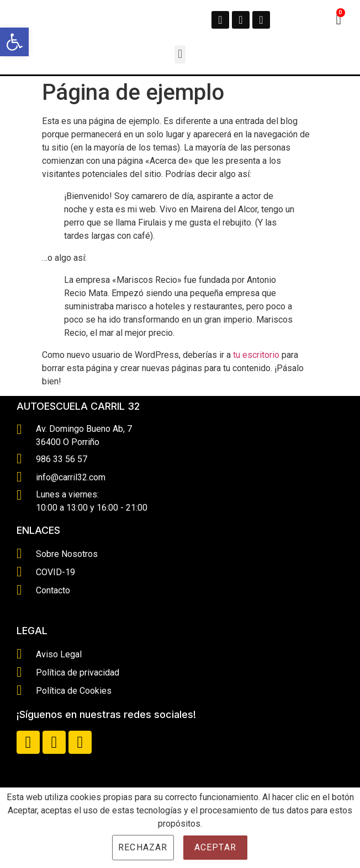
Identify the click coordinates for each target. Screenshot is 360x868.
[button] (180, 54)
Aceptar (215, 847)
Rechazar (143, 847)
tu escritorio (256, 355)
